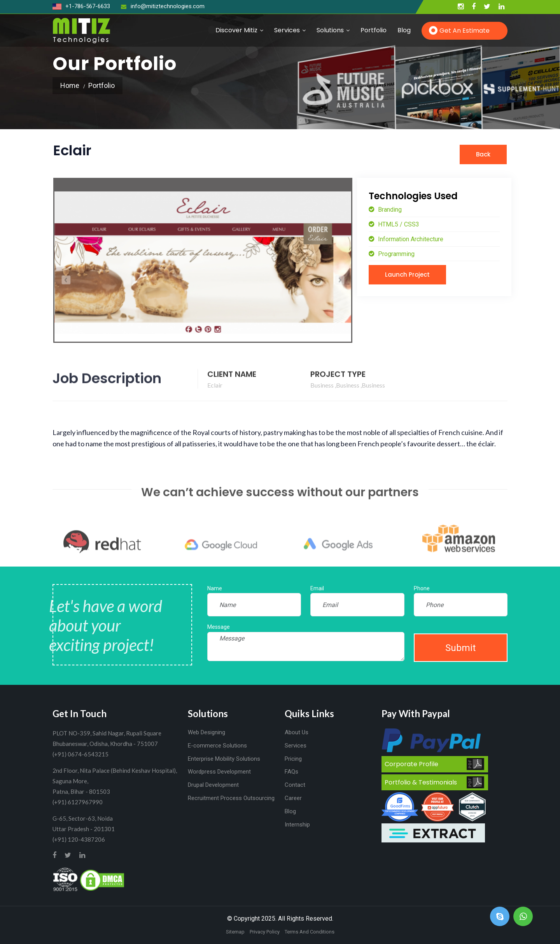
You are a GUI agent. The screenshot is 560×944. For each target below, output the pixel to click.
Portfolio (374, 30)
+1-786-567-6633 (81, 6)
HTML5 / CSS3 (398, 224)
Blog (404, 30)
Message (219, 627)
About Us (297, 732)
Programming (395, 254)
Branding (389, 210)
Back (483, 154)
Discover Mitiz (236, 30)
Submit (460, 648)
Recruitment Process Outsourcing (231, 798)
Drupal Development (213, 785)
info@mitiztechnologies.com (163, 6)
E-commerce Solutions (217, 746)
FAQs (291, 772)
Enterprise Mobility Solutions (224, 759)
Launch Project (407, 275)
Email (317, 588)
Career (293, 798)
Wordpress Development (219, 772)
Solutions (330, 30)
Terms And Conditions (310, 932)
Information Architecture (410, 239)
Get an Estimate (465, 31)
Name (215, 588)
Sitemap (235, 932)
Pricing (293, 759)
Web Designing (206, 732)
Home (70, 85)
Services (287, 30)
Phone (422, 588)
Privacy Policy (265, 932)
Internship (297, 825)
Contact (295, 785)
